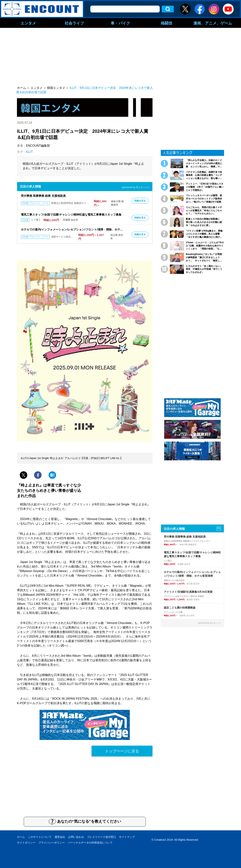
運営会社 (60, 837)
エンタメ (28, 23)
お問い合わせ (76, 837)
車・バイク (120, 23)
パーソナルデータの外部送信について (90, 843)
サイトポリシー (26, 843)
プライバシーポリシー (52, 843)
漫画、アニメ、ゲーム (213, 23)
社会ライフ (74, 23)
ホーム (21, 837)
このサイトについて (40, 837)
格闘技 (167, 23)
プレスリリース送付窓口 (101, 837)
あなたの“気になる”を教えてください (85, 822)
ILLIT (29, 152)
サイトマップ (127, 837)
